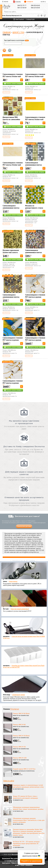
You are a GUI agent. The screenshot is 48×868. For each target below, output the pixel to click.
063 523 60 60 (22, 8)
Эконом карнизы (13, 581)
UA (41, 2)
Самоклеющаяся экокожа (18, 695)
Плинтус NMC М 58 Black (21, 736)
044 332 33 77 (22, 5)
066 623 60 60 (35, 8)
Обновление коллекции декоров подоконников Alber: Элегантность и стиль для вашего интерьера (29, 820)
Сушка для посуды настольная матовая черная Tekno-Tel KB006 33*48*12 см (24, 637)
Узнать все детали (24, 526)
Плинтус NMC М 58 (19, 747)
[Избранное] (38, 16)
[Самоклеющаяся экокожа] (24, 685)
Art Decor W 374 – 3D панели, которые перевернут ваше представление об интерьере (26, 844)
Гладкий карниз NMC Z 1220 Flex (24, 769)
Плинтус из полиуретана (21, 716)
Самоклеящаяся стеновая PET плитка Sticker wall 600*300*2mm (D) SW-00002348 (13, 166)
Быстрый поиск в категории (17, 40)
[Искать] (44, 12)
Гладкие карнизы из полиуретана (24, 771)
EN (43, 2)
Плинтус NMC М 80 (19, 725)
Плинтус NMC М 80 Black (21, 713)
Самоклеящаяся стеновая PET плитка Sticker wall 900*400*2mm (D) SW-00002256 (35, 121)
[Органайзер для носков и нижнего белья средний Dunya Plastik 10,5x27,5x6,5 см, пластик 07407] (24, 656)
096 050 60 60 (35, 5)
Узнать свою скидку (14, 84)
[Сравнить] (42, 16)
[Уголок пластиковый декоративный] (24, 599)
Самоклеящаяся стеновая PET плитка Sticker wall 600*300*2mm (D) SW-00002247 (13, 78)
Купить (7, 92)
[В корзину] (22, 80)
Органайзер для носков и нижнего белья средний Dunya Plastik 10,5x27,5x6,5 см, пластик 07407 (24, 666)
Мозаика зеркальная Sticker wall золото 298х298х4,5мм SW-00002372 (11, 254)
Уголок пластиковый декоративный (20, 609)
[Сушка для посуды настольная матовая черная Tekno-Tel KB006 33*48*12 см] (24, 626)
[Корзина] (45, 16)
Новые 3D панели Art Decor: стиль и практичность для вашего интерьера (25, 797)
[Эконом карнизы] (24, 571)
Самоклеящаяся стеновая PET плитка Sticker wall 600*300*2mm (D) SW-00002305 (35, 78)
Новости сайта (9, 781)
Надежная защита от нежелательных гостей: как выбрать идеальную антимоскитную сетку (28, 786)
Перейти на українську (31, 861)
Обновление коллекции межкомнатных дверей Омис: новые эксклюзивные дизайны (28, 808)
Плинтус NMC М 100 (20, 758)
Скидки (29, 2)
